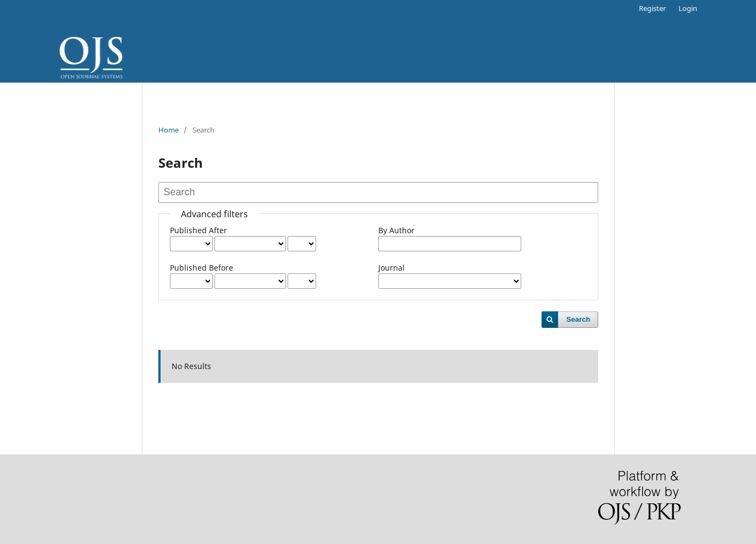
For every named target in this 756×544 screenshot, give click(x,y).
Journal (391, 268)
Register (652, 8)
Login (688, 8)
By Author (396, 230)
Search (578, 319)
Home (169, 130)
